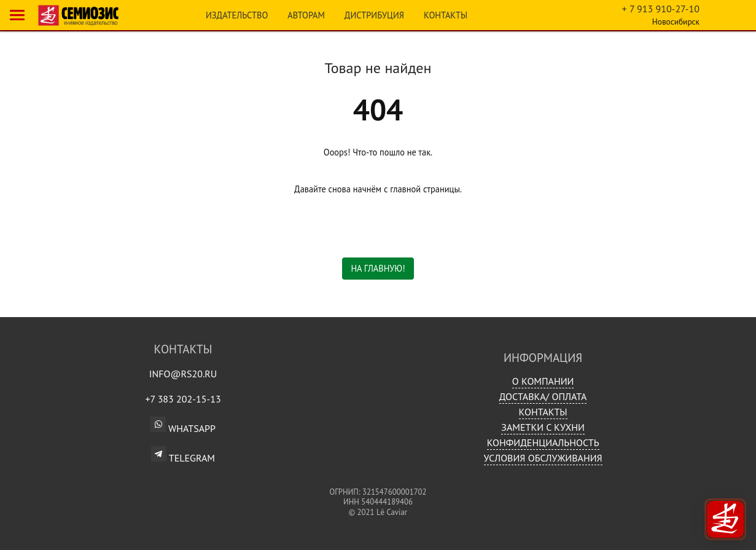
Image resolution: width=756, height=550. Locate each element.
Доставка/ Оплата (543, 396)
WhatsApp (183, 428)
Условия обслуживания (543, 458)
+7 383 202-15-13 (183, 399)
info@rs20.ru (183, 374)
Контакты (446, 15)
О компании (543, 381)
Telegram (183, 454)
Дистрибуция (374, 15)
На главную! (378, 268)
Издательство (237, 15)
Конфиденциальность (543, 442)
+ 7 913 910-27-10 (661, 9)
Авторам (306, 15)
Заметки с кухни (543, 427)
